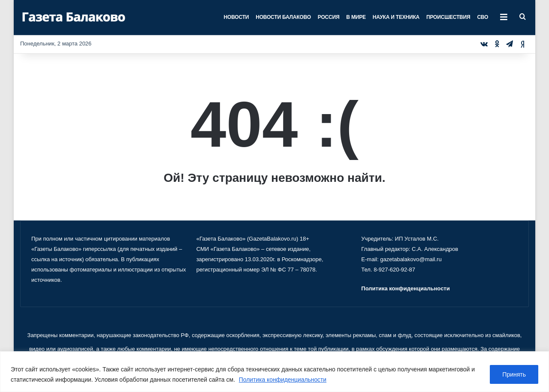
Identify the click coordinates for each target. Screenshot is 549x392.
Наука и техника (396, 17)
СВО (483, 17)
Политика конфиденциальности (283, 380)
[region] (274, 372)
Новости (237, 17)
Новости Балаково (283, 17)
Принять (514, 374)
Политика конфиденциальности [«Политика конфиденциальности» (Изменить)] (405, 288)
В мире (356, 17)
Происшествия (448, 17)
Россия (329, 17)
